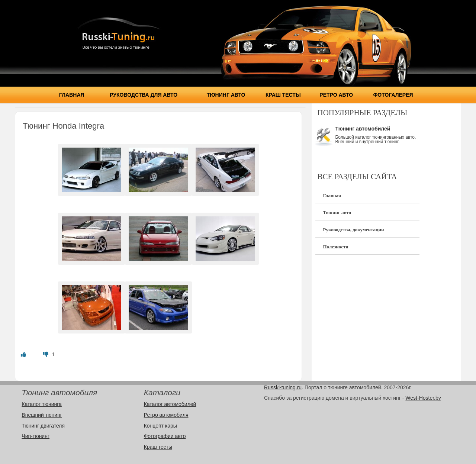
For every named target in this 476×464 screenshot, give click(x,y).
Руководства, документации (353, 230)
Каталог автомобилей (170, 404)
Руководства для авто (144, 95)
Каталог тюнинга (42, 404)
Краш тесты (283, 95)
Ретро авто (336, 95)
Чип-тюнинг (36, 436)
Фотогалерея (393, 95)
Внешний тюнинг (42, 415)
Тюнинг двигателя (43, 426)
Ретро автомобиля (166, 415)
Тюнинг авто (226, 95)
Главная (72, 95)
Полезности (335, 247)
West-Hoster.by (423, 398)
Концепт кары (160, 426)
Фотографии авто (165, 436)
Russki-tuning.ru (283, 387)
